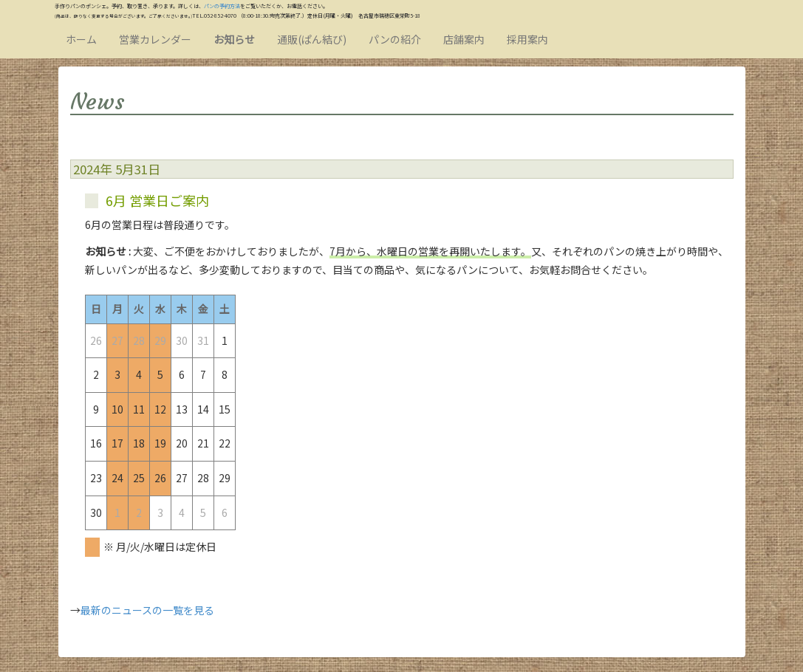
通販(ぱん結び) (312, 39)
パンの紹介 (395, 39)
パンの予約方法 (222, 6)
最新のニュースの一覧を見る (147, 610)
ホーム (81, 39)
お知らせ (234, 39)
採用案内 (527, 39)
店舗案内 (464, 39)
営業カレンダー (155, 39)
